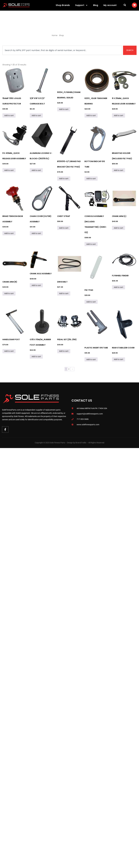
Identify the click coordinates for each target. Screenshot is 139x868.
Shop (61, 35)
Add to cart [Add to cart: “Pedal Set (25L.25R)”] (64, 351)
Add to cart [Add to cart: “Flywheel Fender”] (119, 287)
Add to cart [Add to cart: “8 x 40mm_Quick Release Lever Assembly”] (9, 170)
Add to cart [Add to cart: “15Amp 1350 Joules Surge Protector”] (9, 115)
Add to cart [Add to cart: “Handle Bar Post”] (9, 351)
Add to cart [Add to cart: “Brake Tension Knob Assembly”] (9, 233)
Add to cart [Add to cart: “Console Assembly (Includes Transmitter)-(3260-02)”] (91, 244)
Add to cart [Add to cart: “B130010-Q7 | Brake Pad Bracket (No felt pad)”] (64, 179)
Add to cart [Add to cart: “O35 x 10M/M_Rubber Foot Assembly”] (36, 356)
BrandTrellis (81, 443)
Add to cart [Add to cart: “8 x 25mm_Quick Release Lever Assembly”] (119, 115)
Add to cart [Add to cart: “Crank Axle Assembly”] (36, 285)
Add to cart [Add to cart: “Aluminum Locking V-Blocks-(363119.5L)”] (36, 170)
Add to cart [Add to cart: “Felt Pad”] (91, 302)
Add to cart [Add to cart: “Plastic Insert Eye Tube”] (91, 359)
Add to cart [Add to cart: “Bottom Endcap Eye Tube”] (91, 179)
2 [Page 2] (69, 369)
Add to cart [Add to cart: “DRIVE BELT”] (64, 293)
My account (110, 5)
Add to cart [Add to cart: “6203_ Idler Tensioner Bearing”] (91, 115)
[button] (125, 5)
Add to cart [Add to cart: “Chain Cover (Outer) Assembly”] (36, 233)
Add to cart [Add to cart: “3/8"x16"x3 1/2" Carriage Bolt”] (36, 115)
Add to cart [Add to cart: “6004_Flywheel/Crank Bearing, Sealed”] (64, 109)
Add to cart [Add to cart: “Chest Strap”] (64, 228)
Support (81, 5)
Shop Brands (63, 5)
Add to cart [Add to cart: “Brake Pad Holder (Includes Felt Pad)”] (119, 170)
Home (55, 35)
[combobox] (62, 50)
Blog (96, 5)
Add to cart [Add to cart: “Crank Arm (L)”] (119, 228)
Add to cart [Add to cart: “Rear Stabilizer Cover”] (119, 359)
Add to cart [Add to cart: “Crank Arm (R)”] (9, 293)
